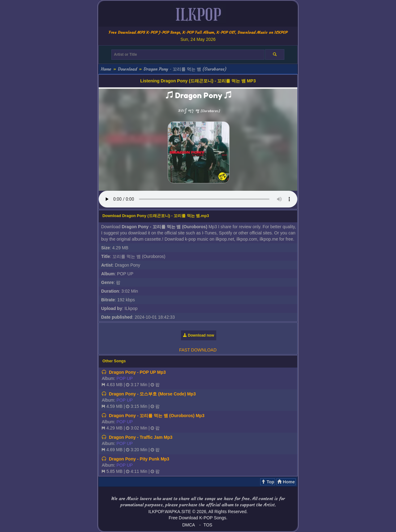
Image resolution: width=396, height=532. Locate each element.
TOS (208, 525)
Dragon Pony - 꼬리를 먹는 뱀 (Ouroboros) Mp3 (157, 416)
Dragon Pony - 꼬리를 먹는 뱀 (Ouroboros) (185, 69)
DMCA (189, 525)
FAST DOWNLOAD (198, 350)
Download (127, 69)
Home (106, 69)
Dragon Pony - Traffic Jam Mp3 (141, 437)
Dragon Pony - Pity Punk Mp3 (139, 459)
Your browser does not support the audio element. (198, 199)
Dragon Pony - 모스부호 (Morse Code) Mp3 (152, 394)
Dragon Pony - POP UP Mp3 (137, 372)
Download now (199, 335)
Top (268, 482)
